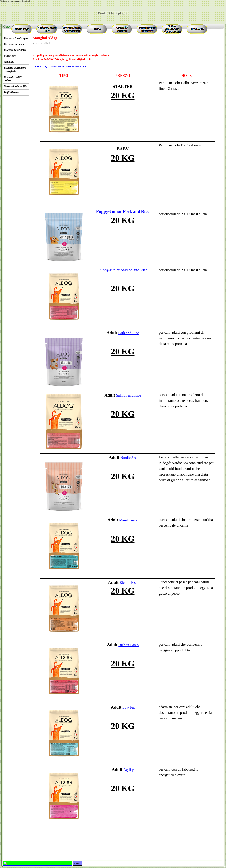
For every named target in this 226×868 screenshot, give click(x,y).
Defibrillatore (12, 92)
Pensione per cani (14, 44)
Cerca (77, 863)
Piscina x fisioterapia (16, 38)
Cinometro (10, 56)
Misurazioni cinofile (15, 86)
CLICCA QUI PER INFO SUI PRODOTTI (60, 66)
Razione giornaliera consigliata (15, 69)
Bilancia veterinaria (15, 50)
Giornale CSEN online (13, 79)
